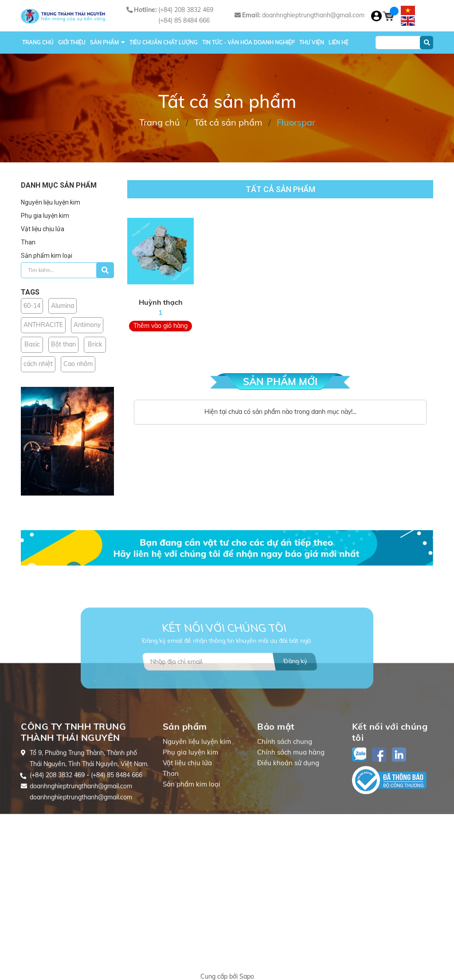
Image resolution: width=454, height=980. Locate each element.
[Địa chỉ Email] (230, 691)
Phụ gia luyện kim (45, 216)
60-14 (32, 306)
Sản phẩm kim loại (47, 256)
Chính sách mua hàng (291, 805)
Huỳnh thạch (161, 302)
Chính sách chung (285, 795)
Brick (95, 344)
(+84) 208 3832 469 (186, 10)
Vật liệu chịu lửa (43, 229)
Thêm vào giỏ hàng (160, 326)
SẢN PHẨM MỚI (280, 382)
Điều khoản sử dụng (288, 816)
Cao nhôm (78, 364)
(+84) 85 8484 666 (184, 20)
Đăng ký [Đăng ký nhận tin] (295, 690)
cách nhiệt (38, 364)
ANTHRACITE (43, 325)
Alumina (63, 306)
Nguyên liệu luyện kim (51, 202)
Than (28, 242)
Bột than (63, 344)
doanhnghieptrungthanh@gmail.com (313, 15)
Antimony (87, 325)
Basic (32, 344)
